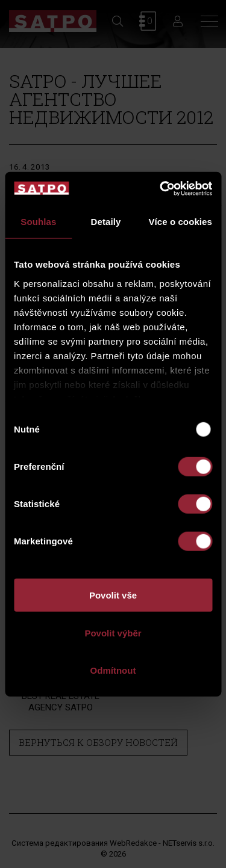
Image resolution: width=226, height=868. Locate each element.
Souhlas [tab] (38, 222)
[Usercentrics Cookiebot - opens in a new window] (161, 188)
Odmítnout (113, 670)
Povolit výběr (113, 633)
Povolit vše (113, 595)
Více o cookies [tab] (180, 222)
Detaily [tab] (106, 222)
